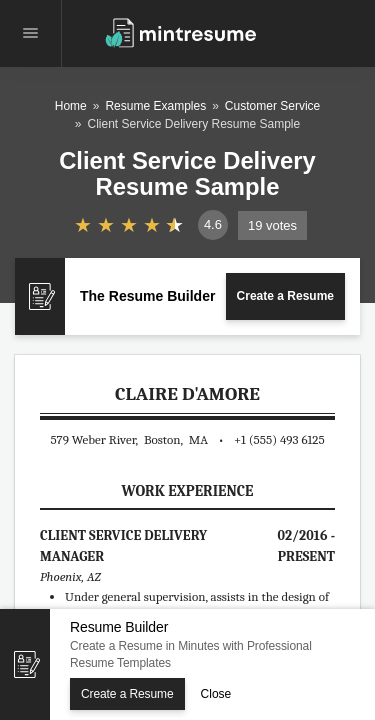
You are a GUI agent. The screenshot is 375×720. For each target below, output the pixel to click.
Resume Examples (155, 106)
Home (71, 106)
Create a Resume (285, 296)
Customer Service (272, 106)
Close (216, 694)
